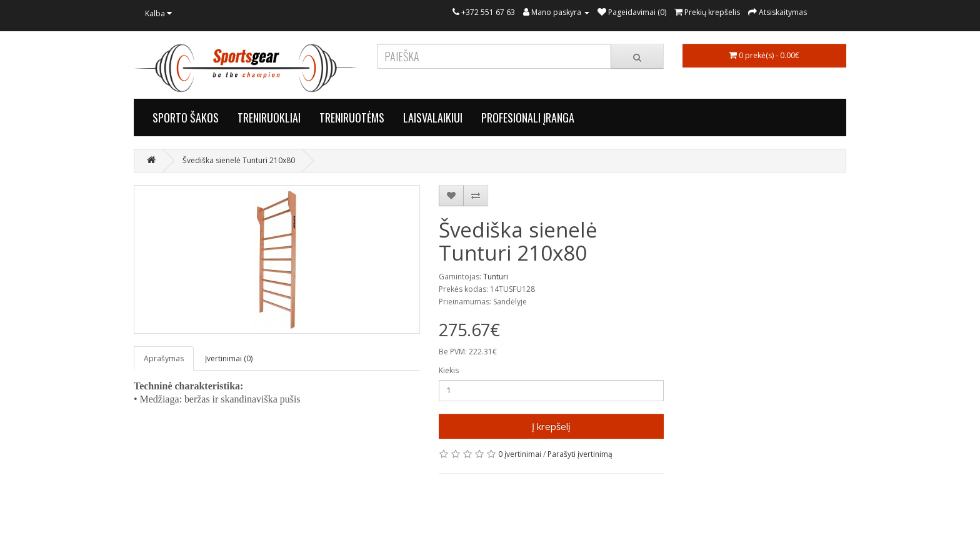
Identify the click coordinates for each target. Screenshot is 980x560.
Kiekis (449, 370)
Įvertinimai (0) (229, 358)
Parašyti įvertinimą (580, 454)
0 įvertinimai (520, 454)
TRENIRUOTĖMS (352, 117)
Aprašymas (164, 358)
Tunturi (496, 277)
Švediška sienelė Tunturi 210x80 (239, 160)
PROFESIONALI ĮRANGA (528, 117)
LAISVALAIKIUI (433, 117)
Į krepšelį (551, 426)
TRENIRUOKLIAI (269, 117)
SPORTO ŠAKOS (186, 117)
